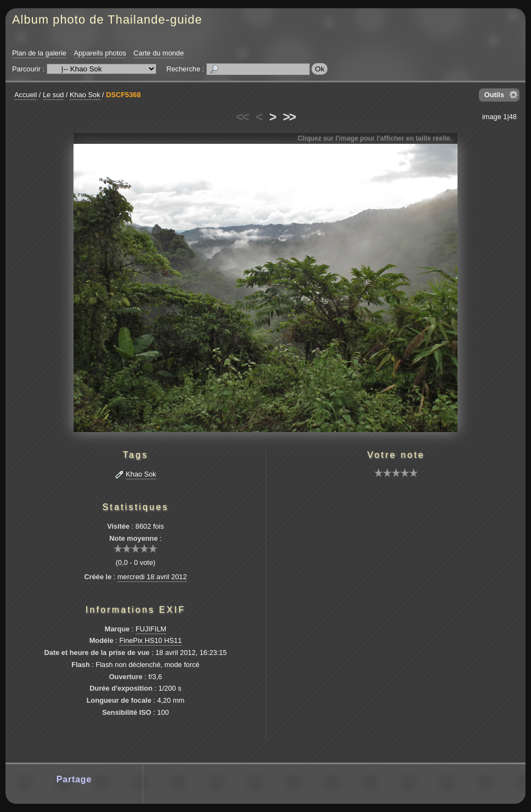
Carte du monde (159, 53)
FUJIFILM (151, 629)
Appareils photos (100, 53)
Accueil (26, 95)
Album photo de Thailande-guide (107, 19)
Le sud (53, 95)
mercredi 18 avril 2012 (152, 577)
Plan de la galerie (39, 53)
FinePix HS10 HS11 (150, 640)
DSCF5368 (123, 95)
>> (289, 117)
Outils (494, 95)
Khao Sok (85, 95)
